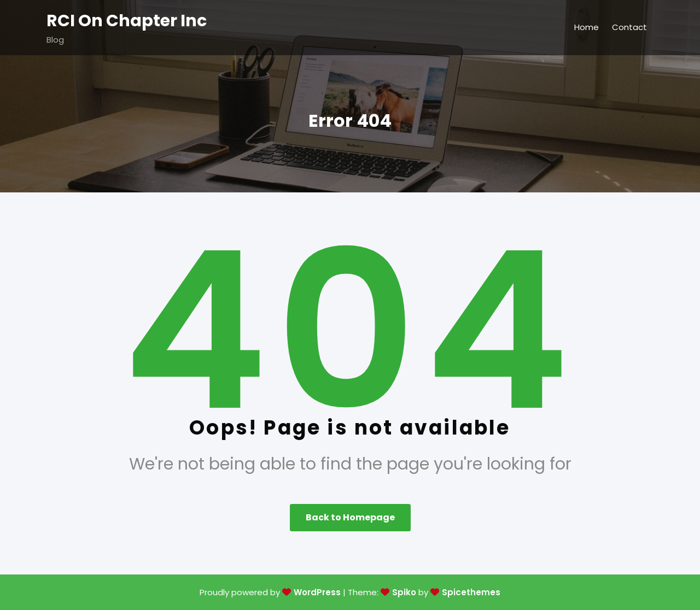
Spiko (404, 592)
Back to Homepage (350, 517)
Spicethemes (471, 592)
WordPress (317, 592)
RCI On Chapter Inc (127, 21)
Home (587, 27)
